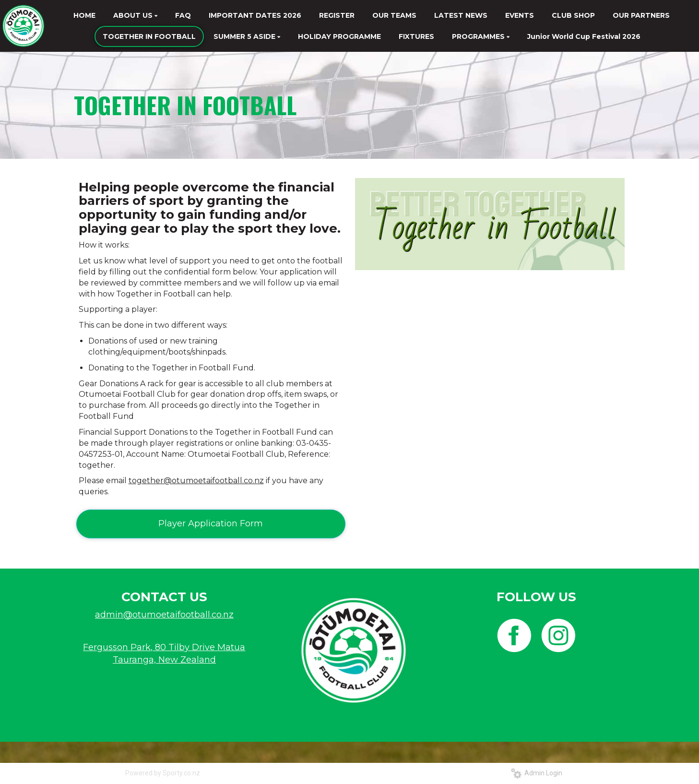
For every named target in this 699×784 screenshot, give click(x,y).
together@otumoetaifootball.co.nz (196, 481)
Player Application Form (211, 523)
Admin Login (537, 773)
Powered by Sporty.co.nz (163, 773)
